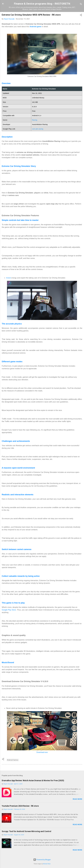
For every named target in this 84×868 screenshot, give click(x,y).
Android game (35, 27)
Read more (77, 799)
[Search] (81, 4)
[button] (81, 15)
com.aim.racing (38, 129)
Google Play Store (9, 610)
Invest (8, 278)
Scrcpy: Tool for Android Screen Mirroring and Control (26, 831)
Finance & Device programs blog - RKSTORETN (42, 4)
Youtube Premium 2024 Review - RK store (20, 806)
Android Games (13, 760)
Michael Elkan (47, 864)
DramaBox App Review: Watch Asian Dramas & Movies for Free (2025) (33, 780)
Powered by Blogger (42, 860)
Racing (35, 120)
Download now (42, 752)
